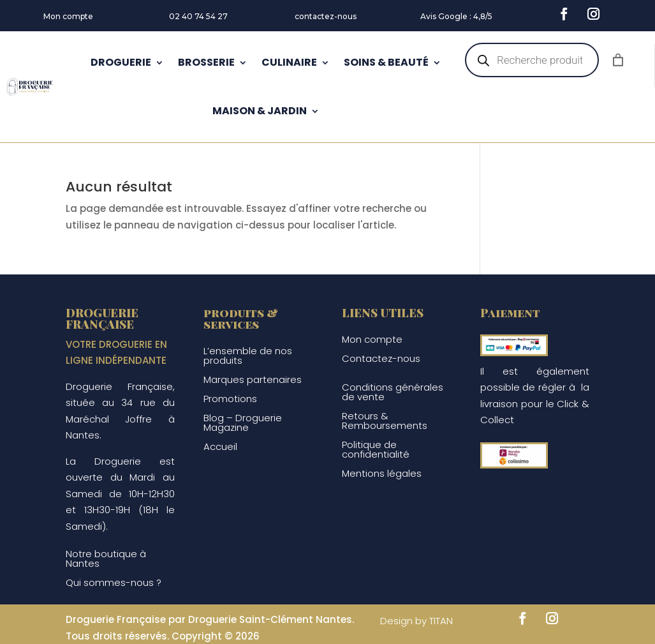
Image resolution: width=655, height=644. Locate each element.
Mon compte (68, 16)
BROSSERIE (206, 62)
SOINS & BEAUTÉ (386, 62)
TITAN (441, 621)
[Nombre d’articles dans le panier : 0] (618, 60)
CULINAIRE (289, 62)
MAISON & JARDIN (260, 111)
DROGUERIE (121, 62)
